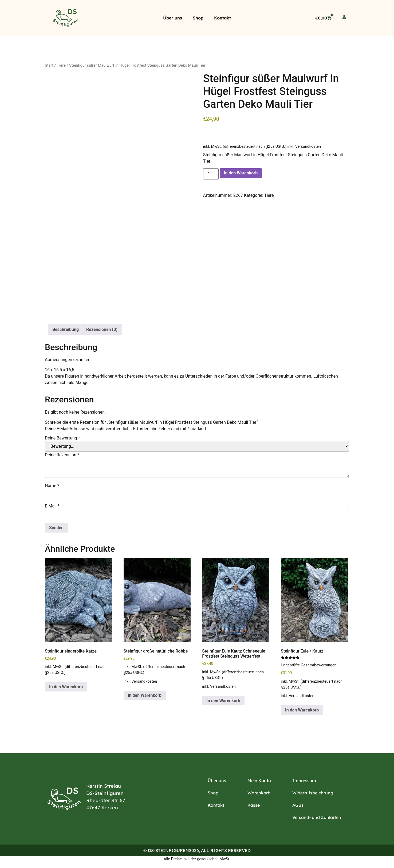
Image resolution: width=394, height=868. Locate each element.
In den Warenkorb (241, 173)
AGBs (298, 805)
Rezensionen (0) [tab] (102, 329)
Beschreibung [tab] (66, 329)
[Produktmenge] (211, 174)
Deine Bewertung (62, 438)
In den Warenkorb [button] (66, 687)
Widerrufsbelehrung (313, 793)
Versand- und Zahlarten (317, 817)
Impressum (304, 781)
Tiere (61, 65)
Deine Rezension (62, 455)
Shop (198, 18)
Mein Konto (259, 781)
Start (49, 65)
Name (52, 486)
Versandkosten (308, 147)
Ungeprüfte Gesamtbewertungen (309, 665)
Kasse (254, 805)
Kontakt (222, 18)
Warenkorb (259, 793)
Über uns (173, 18)
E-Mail (52, 506)
